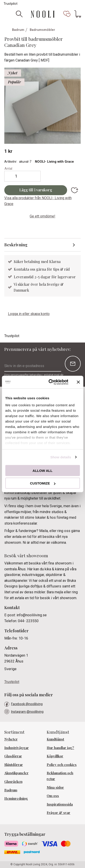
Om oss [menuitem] (53, 796)
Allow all (43, 470)
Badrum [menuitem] (11, 790)
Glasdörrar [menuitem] (13, 756)
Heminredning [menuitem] (16, 798)
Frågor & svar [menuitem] (58, 813)
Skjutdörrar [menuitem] (14, 765)
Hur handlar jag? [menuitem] (60, 748)
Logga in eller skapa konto (29, 314)
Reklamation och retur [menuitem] (60, 776)
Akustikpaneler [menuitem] (16, 773)
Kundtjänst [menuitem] (55, 739)
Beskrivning (16, 245)
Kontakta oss (25, 269)
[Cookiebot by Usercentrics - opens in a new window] (51, 382)
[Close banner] (78, 382)
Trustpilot (11, 4)
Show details (61, 457)
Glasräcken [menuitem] (13, 781)
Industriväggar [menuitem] (17, 748)
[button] (67, 14)
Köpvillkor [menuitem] (55, 756)
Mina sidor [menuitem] (55, 787)
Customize (43, 483)
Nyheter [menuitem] (11, 739)
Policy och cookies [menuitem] (62, 765)
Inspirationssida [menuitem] (60, 804)
